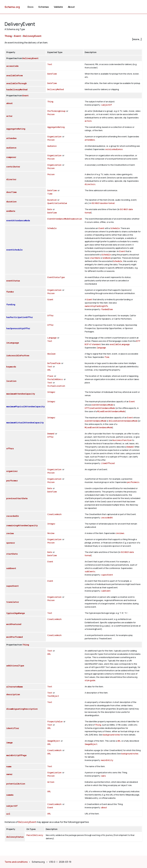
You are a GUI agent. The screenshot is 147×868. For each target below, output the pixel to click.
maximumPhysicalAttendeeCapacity (25, 406)
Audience (52, 146)
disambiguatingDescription (22, 709)
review (10, 533)
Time (50, 194)
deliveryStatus (15, 837)
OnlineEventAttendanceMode (123, 421)
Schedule (52, 228)
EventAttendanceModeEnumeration (65, 219)
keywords (11, 367)
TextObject (53, 696)
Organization (54, 136)
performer (12, 481)
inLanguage (13, 343)
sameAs (10, 795)
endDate (11, 211)
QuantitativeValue (57, 203)
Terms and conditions (16, 862)
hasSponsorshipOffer (18, 328)
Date (50, 209)
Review (51, 533)
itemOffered (108, 463)
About (71, 7)
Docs (30, 7)
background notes (111, 735)
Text (50, 64)
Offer (50, 315)
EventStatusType (56, 277)
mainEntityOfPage (16, 755)
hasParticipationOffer (20, 317)
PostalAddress (55, 379)
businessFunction (122, 440)
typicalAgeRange (16, 613)
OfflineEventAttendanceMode (100, 408)
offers (10, 448)
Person (51, 114)
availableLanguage (120, 344)
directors (90, 184)
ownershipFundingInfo (96, 306)
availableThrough (16, 83)
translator (13, 602)
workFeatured (14, 624)
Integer (51, 392)
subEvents (90, 571)
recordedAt (107, 518)
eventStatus (13, 281)
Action (51, 782)
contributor (13, 167)
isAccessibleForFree (18, 355)
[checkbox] (73, 39)
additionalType (15, 666)
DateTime (52, 74)
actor (9, 116)
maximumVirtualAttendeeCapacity (25, 423)
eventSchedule (14, 250)
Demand (51, 434)
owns (104, 776)
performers (133, 482)
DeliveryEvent (32, 36)
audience (11, 148)
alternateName (15, 687)
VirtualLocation (56, 386)
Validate (58, 7)
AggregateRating (56, 127)
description (13, 694)
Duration (52, 200)
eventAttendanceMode (18, 220)
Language (52, 338)
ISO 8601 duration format (103, 203)
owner (9, 774)
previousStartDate (17, 498)
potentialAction (16, 784)
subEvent (11, 568)
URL (49, 370)
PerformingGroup (56, 111)
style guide (90, 680)
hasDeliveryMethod (17, 89)
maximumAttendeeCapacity (21, 394)
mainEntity (107, 760)
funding (11, 304)
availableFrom (14, 75)
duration (11, 202)
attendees (90, 140)
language (101, 348)
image (9, 743)
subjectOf (107, 105)
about (9, 103)
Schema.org (12, 7)
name (9, 766)
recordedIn (12, 516)
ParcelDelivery (35, 835)
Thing (8, 36)
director (11, 179)
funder (10, 292)
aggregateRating (16, 129)
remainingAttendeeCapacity (22, 525)
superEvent (107, 575)
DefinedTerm (54, 363)
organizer (12, 471)
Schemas (44, 7)
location (11, 381)
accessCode (12, 66)
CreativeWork (54, 514)
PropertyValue (55, 721)
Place (50, 376)
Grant (50, 299)
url (8, 814)
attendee (11, 138)
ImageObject (54, 741)
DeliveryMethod (56, 89)
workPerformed (14, 637)
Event (18, 36)
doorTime (11, 192)
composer (11, 157)
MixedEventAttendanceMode (111, 411)
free (107, 357)
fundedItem (107, 309)
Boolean (51, 354)
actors (88, 121)
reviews (120, 533)
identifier (13, 728)
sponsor (11, 543)
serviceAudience (114, 149)
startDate (95, 258)
